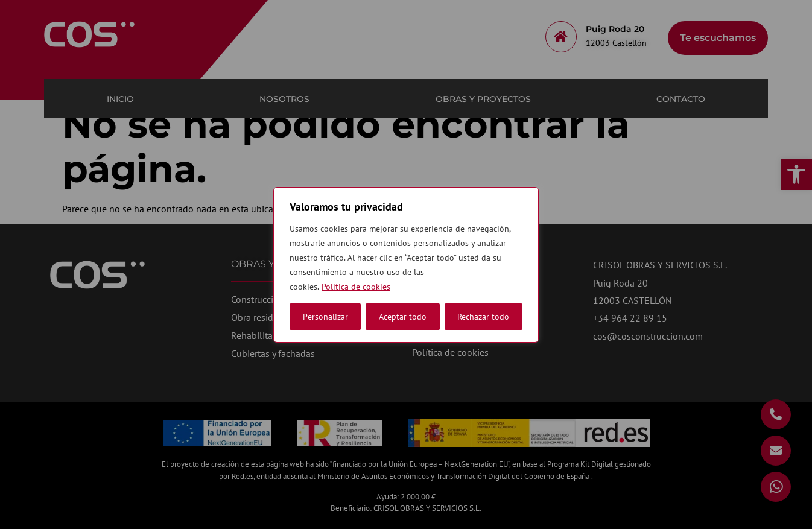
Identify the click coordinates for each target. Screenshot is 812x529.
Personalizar (325, 317)
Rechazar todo (405, 317)
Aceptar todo (485, 317)
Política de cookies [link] (356, 287)
